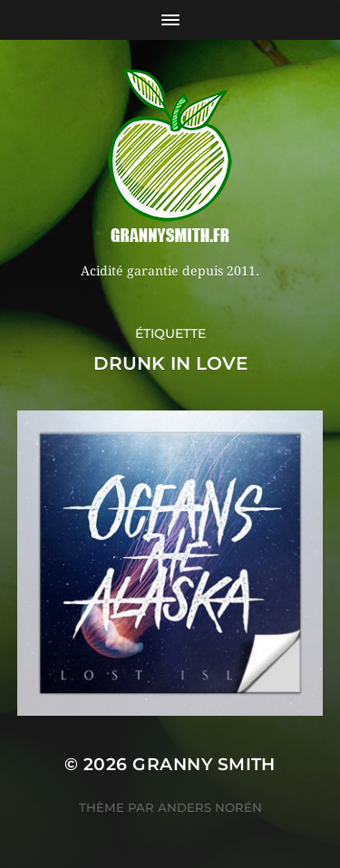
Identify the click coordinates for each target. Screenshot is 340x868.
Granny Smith (204, 764)
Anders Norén (210, 807)
